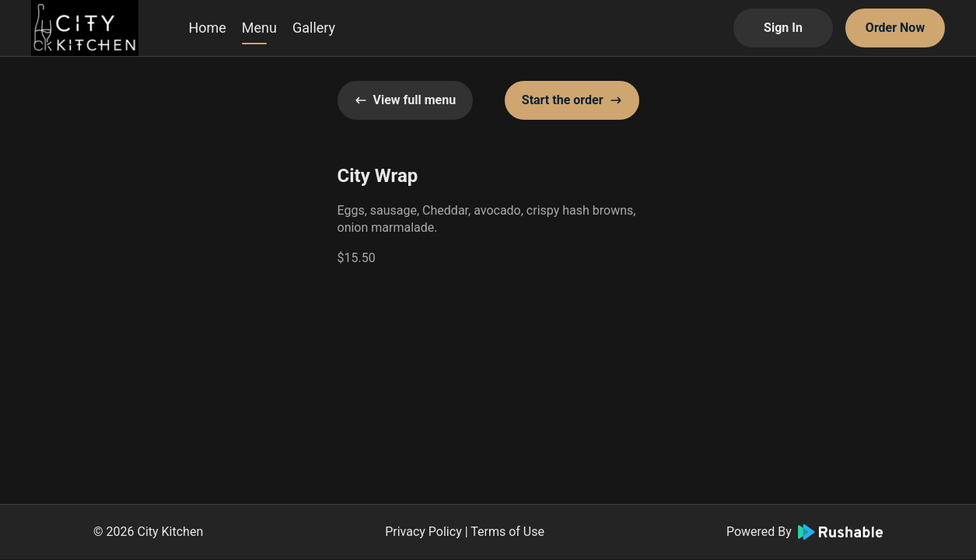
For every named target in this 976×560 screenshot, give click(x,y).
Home (207, 28)
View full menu (406, 100)
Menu (259, 28)
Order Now (895, 28)
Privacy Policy (423, 532)
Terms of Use (507, 532)
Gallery (314, 28)
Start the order (572, 100)
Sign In (783, 28)
